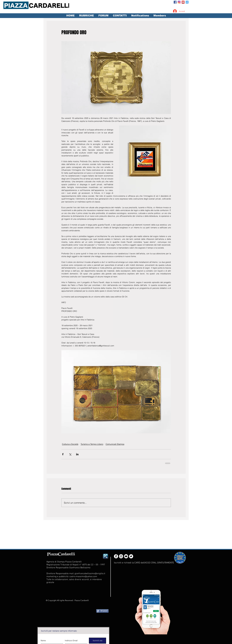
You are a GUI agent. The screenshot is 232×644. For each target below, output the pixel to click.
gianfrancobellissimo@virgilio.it (90, 574)
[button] (86, 16)
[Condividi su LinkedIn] (77, 454)
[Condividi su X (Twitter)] (70, 454)
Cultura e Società (70, 444)
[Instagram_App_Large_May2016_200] (179, 2)
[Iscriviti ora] (98, 641)
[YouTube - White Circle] (126, 556)
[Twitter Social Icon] (187, 2)
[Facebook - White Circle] (116, 556)
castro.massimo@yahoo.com (83, 577)
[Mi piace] (102, 611)
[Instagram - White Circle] (121, 556)
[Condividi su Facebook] (63, 454)
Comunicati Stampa (115, 444)
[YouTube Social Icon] (183, 2)
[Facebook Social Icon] (175, 2)
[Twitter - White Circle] (131, 556)
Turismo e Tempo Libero (92, 444)
